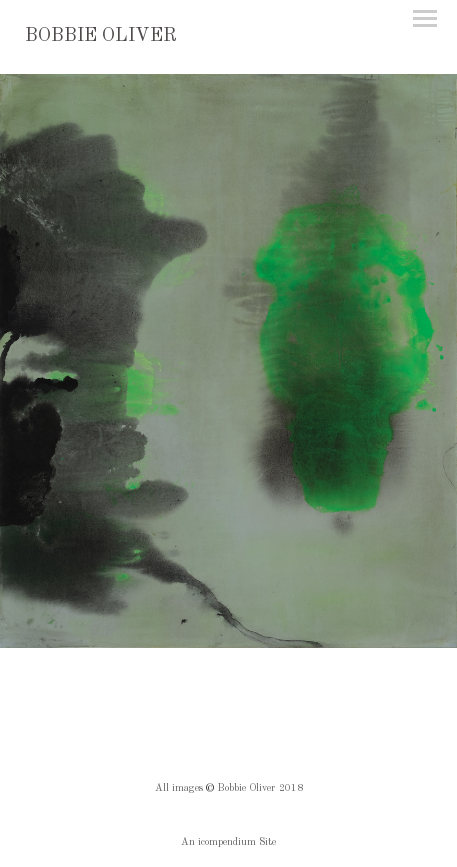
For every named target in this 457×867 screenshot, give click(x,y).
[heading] (101, 37)
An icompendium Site (228, 842)
